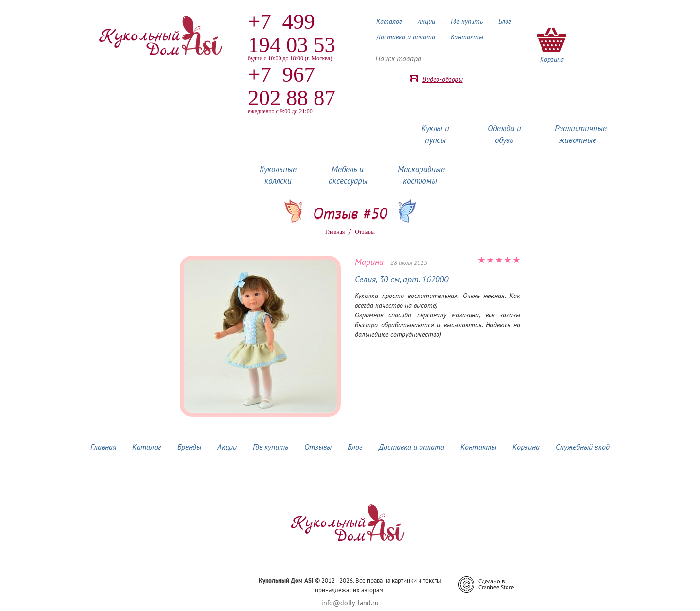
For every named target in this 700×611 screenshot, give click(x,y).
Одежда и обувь (504, 134)
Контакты (467, 37)
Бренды (189, 447)
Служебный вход (583, 447)
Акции (426, 21)
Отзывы (318, 447)
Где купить (467, 21)
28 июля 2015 (409, 263)
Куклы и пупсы (435, 134)
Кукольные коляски (278, 175)
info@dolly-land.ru (350, 603)
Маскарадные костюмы (421, 175)
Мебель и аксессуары (348, 175)
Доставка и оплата (406, 37)
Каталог (389, 21)
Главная (335, 232)
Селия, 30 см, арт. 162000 (402, 279)
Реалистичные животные (581, 134)
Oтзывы (365, 232)
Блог (505, 21)
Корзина (526, 447)
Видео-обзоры (443, 79)
